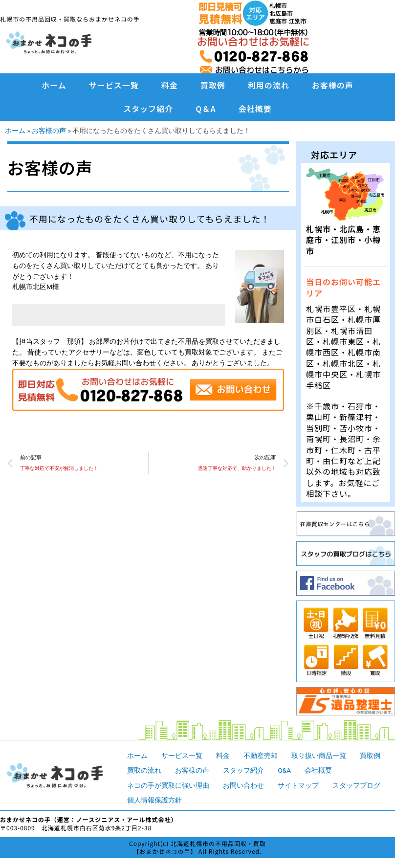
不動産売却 (261, 756)
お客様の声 (333, 85)
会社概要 (255, 109)
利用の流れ (269, 85)
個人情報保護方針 (154, 800)
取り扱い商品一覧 (319, 756)
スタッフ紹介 (148, 109)
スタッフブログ (356, 785)
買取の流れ (144, 770)
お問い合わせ (243, 785)
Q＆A (206, 109)
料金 (170, 85)
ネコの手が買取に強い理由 (168, 785)
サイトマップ (298, 785)
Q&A (284, 770)
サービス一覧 (114, 85)
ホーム (54, 85)
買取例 (213, 85)
